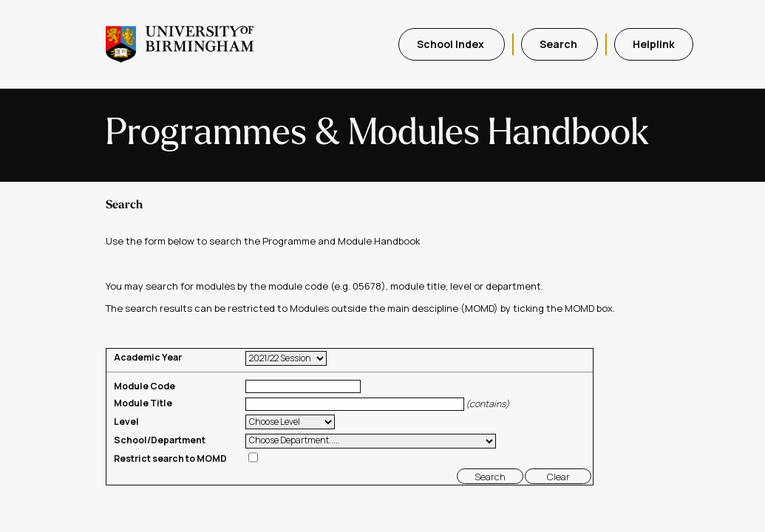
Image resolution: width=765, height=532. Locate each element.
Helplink (654, 44)
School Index (452, 44)
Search (560, 44)
